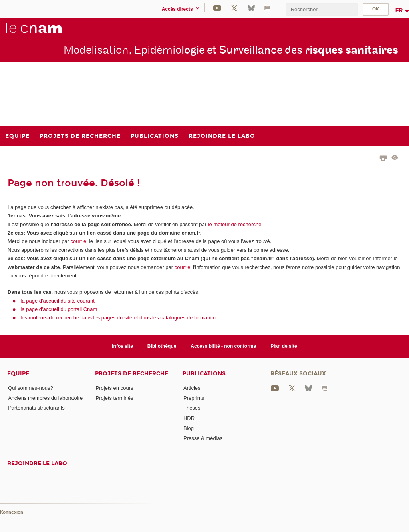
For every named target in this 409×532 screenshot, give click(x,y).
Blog (189, 428)
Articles (192, 388)
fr (399, 10)
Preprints (194, 398)
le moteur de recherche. (235, 224)
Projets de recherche (132, 374)
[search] (322, 9)
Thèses (192, 408)
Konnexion (12, 512)
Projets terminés (115, 398)
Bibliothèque (162, 346)
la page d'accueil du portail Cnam (59, 309)
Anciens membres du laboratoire (45, 398)
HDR (189, 418)
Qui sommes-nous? (31, 388)
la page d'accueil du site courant (58, 301)
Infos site (122, 346)
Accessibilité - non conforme (223, 346)
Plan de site (284, 346)
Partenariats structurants (36, 408)
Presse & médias (203, 438)
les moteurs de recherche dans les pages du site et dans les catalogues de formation (118, 318)
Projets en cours (115, 388)
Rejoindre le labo (37, 463)
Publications (204, 374)
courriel (79, 241)
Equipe (18, 374)
